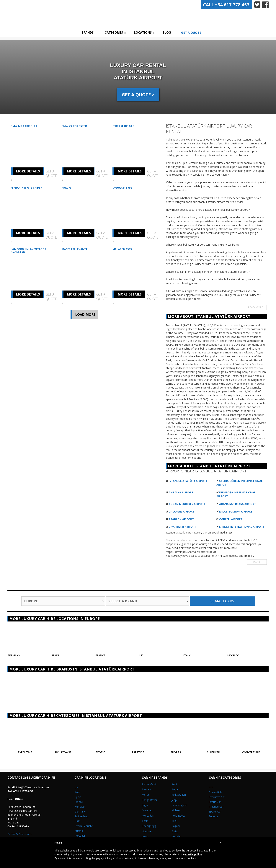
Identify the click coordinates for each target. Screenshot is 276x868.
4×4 (211, 787)
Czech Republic (84, 826)
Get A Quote (191, 33)
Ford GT (67, 188)
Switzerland (81, 816)
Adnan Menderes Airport (187, 504)
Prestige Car (216, 807)
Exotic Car (215, 802)
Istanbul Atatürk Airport (188, 481)
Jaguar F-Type (122, 188)
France (79, 802)
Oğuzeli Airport (231, 519)
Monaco (80, 807)
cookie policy (193, 854)
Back (257, 562)
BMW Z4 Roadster (74, 126)
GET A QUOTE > (138, 95)
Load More (85, 314)
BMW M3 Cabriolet (24, 126)
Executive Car (217, 797)
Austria (79, 831)
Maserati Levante (75, 249)
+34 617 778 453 (226, 5)
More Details (28, 171)
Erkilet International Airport (242, 527)
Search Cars (222, 601)
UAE (77, 821)
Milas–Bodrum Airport (236, 511)
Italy (77, 792)
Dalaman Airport (182, 511)
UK (76, 787)
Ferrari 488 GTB (123, 126)
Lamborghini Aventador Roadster (28, 250)
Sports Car (215, 811)
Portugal (80, 836)
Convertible (216, 792)
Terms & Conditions (19, 834)
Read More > (257, 307)
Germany (80, 811)
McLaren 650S (122, 249)
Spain (78, 797)
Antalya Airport (181, 492)
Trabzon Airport (181, 519)
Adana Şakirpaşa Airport (238, 504)
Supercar (214, 816)
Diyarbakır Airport (182, 527)
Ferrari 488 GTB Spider (26, 188)
